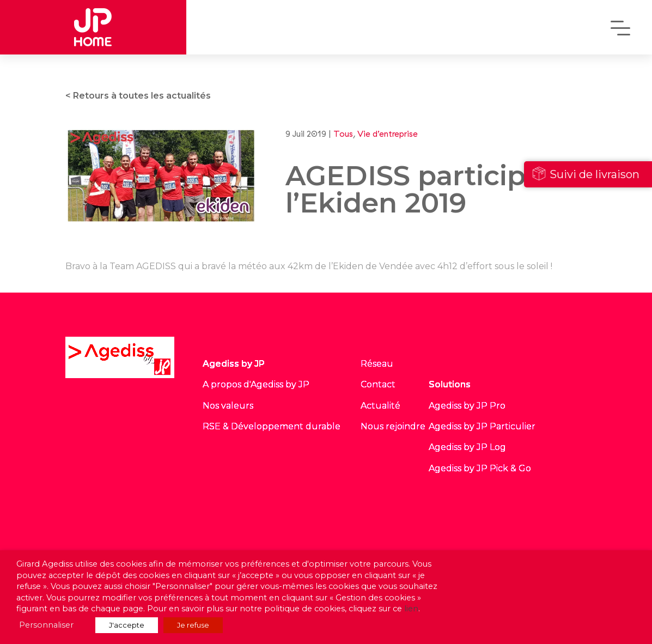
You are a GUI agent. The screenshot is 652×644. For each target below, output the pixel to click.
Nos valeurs (228, 406)
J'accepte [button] (127, 625)
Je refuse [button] (193, 625)
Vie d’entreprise (388, 134)
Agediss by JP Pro (467, 406)
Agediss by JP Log (467, 447)
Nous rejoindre (393, 426)
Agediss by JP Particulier (482, 426)
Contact (378, 384)
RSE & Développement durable (272, 426)
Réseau (377, 364)
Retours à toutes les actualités (142, 96)
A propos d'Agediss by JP (256, 384)
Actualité (380, 406)
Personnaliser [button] (46, 625)
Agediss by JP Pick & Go (480, 468)
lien (411, 609)
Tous (343, 134)
